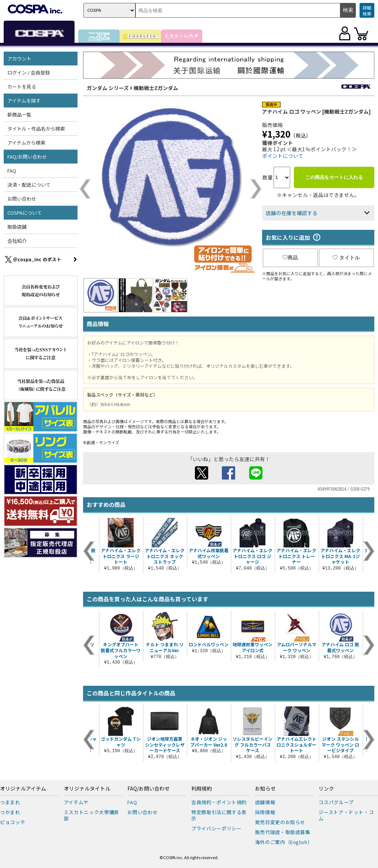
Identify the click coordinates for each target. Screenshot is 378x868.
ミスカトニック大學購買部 (92, 815)
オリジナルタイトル (87, 789)
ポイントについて (283, 156)
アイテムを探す (24, 101)
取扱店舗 (17, 227)
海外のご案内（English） (284, 842)
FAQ (12, 171)
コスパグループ (336, 802)
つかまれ (10, 812)
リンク (326, 789)
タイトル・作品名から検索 (36, 129)
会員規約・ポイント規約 (219, 802)
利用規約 (202, 789)
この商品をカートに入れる (334, 177)
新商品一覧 (19, 115)
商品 (290, 257)
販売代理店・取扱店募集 (283, 832)
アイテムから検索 (26, 143)
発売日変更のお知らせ (280, 822)
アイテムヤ (76, 802)
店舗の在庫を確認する (292, 213)
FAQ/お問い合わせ (27, 157)
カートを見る (22, 87)
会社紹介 (17, 241)
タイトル (346, 257)
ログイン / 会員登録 (29, 72)
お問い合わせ (22, 199)
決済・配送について (29, 185)
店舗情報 (265, 802)
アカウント (19, 58)
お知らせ (265, 789)
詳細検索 (367, 11)
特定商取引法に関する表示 (219, 815)
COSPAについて (25, 213)
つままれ (10, 802)
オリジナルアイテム (23, 789)
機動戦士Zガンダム (156, 88)
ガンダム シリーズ (108, 88)
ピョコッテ (13, 822)
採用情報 (265, 812)
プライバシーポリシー (217, 828)
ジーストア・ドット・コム (346, 815)
